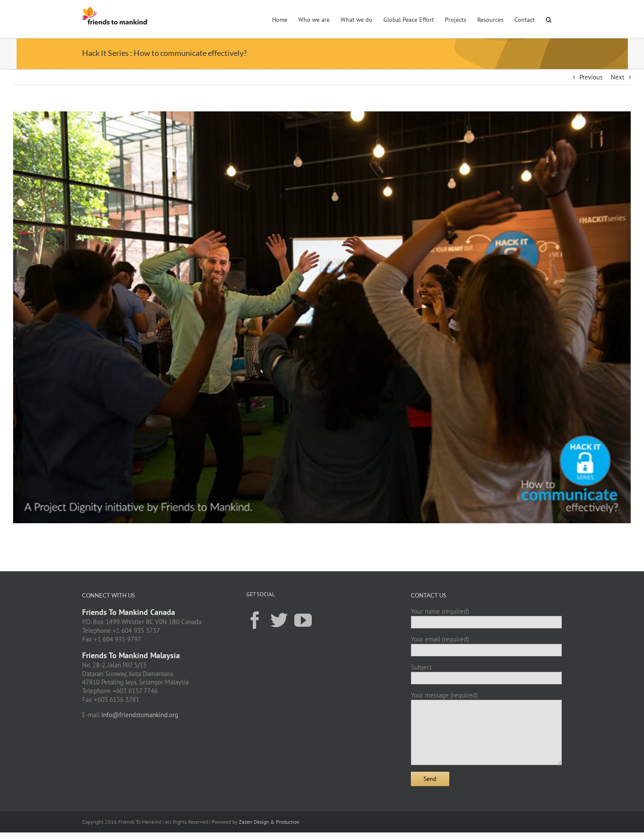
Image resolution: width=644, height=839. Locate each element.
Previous (591, 77)
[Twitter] (279, 620)
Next (618, 77)
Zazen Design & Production (269, 822)
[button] (549, 19)
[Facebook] (255, 620)
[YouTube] (303, 620)
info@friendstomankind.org (140, 715)
